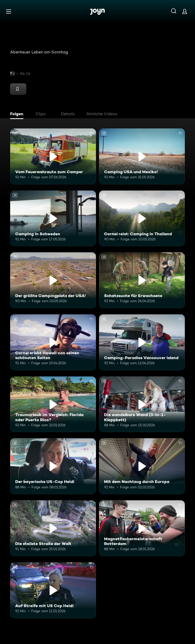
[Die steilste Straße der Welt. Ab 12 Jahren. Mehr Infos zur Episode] (53, 528)
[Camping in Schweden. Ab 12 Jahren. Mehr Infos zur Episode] (53, 218)
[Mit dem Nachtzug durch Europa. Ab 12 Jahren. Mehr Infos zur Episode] (142, 466)
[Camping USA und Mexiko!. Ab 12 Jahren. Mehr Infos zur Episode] (142, 156)
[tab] (18, 114)
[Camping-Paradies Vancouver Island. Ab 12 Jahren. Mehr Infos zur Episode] (142, 342)
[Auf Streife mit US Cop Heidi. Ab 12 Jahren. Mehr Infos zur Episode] (53, 590)
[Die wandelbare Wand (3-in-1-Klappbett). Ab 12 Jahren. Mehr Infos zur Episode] (142, 404)
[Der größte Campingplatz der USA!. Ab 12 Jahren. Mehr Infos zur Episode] (53, 280)
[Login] (185, 11)
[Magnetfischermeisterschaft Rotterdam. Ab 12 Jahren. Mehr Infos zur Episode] (142, 528)
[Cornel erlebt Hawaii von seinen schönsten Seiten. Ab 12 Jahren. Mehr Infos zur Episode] (53, 342)
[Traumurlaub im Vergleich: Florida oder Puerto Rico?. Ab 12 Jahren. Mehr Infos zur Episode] (53, 404)
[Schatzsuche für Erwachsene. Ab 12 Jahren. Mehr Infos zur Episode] (142, 280)
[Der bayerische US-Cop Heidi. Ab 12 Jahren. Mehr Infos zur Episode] (53, 466)
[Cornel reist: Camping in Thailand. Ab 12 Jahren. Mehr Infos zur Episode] (142, 218)
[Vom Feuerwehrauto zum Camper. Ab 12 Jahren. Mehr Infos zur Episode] (53, 156)
